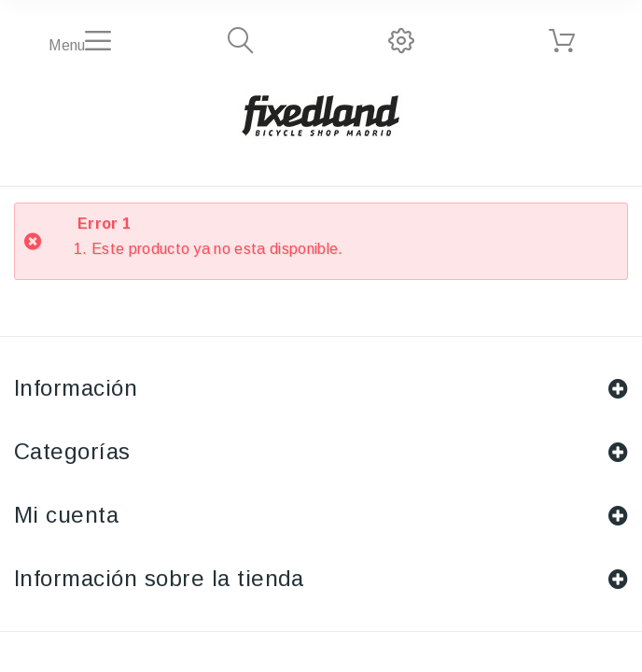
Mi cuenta (66, 515)
